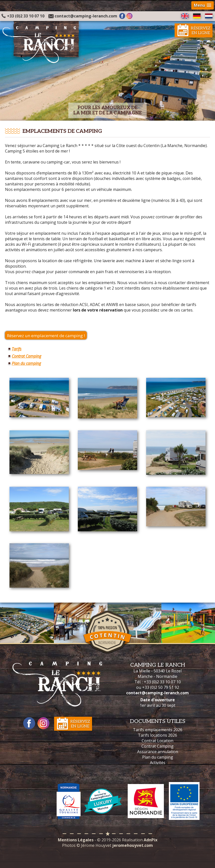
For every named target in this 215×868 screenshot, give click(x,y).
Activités (158, 763)
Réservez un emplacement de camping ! (46, 336)
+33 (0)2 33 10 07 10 (23, 16)
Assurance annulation (158, 752)
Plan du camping (26, 363)
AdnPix (151, 840)
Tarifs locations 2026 (158, 735)
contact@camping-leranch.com (86, 16)
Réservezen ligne (201, 31)
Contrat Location (158, 741)
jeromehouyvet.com (133, 845)
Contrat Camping (26, 356)
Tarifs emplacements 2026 (158, 730)
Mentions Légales (76, 840)
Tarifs (17, 349)
